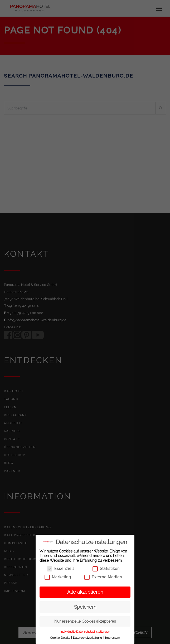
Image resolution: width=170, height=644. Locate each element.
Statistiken (106, 569)
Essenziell (60, 569)
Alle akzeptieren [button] (85, 592)
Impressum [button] (113, 638)
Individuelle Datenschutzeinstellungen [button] (85, 632)
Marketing (58, 577)
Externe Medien (103, 577)
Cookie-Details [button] (60, 638)
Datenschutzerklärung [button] (88, 638)
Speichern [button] (85, 607)
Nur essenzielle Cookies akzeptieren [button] (85, 621)
